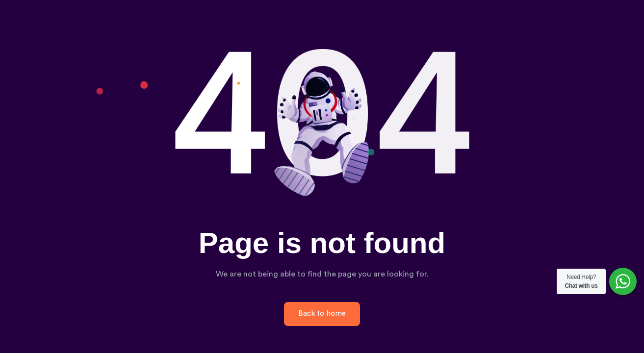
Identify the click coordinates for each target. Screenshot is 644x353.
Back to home (322, 314)
